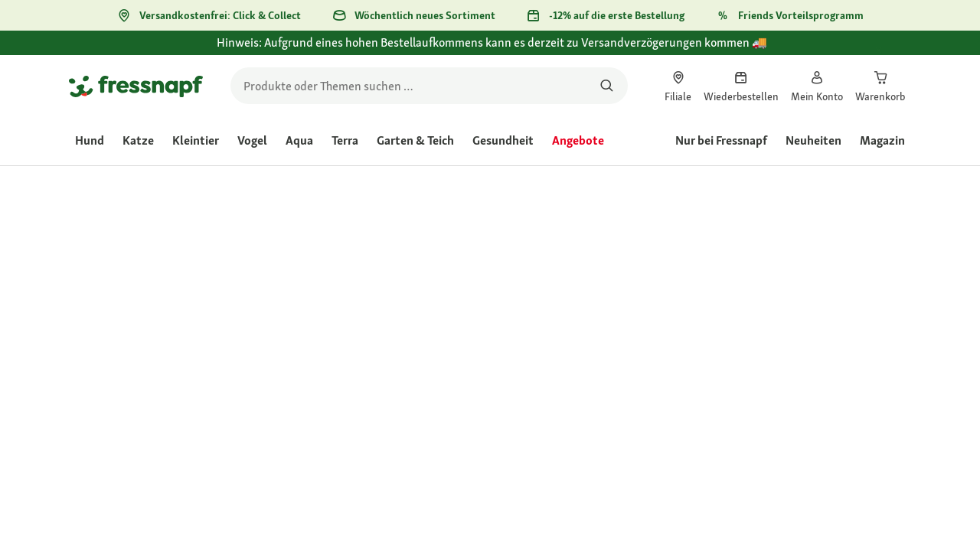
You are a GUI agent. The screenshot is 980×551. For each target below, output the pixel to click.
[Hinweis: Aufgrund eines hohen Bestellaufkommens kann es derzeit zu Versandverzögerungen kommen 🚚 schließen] (893, 51)
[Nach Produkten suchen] (607, 86)
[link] (678, 86)
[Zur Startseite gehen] (136, 86)
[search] (429, 86)
